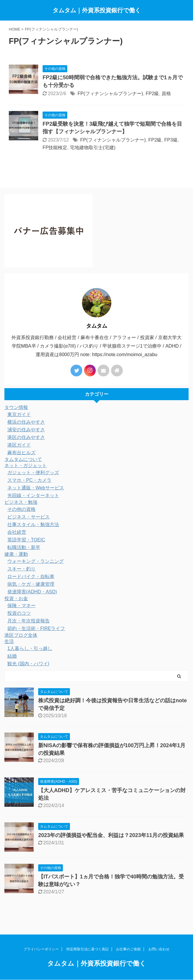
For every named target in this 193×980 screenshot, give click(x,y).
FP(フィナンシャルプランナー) (110, 94)
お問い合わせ (159, 949)
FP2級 (152, 94)
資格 (166, 94)
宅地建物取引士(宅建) (93, 148)
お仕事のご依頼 (128, 949)
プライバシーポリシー (41, 949)
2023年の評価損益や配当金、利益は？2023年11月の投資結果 (111, 835)
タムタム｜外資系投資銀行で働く (97, 10)
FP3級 (171, 140)
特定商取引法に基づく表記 (88, 949)
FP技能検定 (55, 148)
